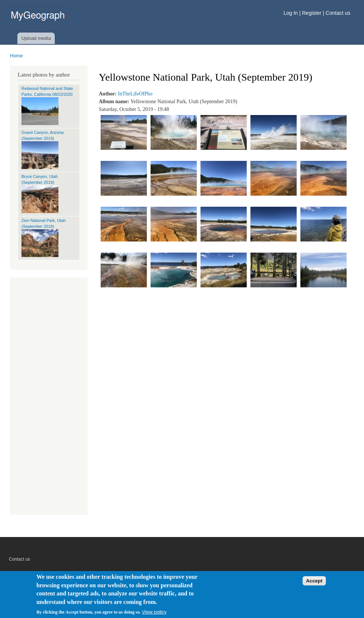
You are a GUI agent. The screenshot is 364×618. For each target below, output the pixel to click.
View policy (154, 612)
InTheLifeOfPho (135, 94)
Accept (314, 581)
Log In (291, 13)
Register (312, 13)
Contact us (338, 13)
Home (16, 56)
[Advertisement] (49, 398)
